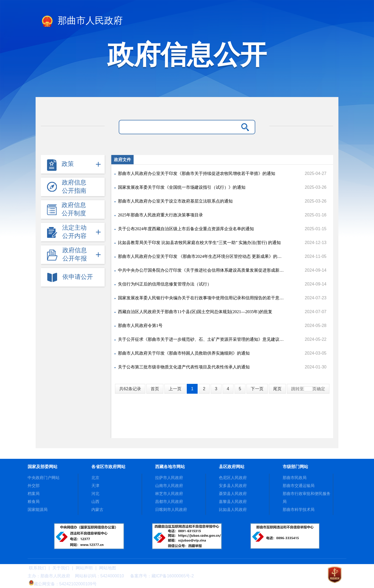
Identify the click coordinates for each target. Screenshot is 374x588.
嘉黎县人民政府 (233, 501)
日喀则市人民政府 (171, 509)
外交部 (34, 486)
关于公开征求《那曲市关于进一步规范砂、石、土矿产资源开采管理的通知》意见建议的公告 (201, 339)
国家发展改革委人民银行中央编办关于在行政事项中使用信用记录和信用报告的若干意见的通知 (201, 298)
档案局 (34, 493)
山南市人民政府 (169, 486)
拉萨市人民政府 (169, 478)
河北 (95, 493)
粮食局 (34, 501)
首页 (155, 389)
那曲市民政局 (295, 478)
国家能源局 (38, 509)
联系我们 (37, 568)
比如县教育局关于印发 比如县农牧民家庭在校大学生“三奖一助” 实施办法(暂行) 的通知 (199, 243)
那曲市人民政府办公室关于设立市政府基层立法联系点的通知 (175, 201)
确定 (321, 389)
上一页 (175, 389)
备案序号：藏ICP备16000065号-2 (162, 576)
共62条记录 (130, 389)
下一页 (257, 389)
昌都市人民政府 (169, 501)
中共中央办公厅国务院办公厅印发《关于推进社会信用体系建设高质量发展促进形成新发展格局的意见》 (201, 270)
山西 (95, 501)
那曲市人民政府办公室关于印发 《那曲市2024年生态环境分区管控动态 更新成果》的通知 (201, 256)
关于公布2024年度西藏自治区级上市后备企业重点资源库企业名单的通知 (186, 229)
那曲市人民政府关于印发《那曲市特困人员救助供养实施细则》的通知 (184, 353)
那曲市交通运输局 (299, 486)
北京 (95, 478)
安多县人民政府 (233, 486)
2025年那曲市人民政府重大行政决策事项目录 (160, 215)
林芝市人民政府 (169, 493)
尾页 (277, 389)
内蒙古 (97, 509)
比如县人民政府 (233, 509)
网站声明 (84, 568)
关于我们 (61, 568)
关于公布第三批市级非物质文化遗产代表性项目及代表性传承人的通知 (184, 367)
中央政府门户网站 (44, 478)
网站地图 (108, 568)
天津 (95, 486)
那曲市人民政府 (82, 22)
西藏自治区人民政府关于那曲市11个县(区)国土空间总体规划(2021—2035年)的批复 (195, 312)
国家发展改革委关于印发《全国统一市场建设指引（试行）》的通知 (182, 187)
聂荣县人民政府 (233, 493)
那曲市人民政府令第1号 (140, 325)
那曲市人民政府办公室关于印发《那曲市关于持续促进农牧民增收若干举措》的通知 (197, 173)
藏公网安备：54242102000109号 (63, 584)
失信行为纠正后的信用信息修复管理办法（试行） (165, 284)
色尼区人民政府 (233, 478)
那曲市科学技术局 (299, 509)
